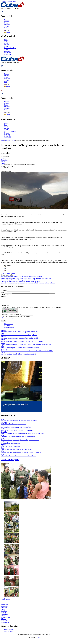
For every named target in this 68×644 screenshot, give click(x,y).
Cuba (6, 42)
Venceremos (4, 622)
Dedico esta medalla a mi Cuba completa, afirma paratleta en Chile (20, 339)
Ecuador (3, 158)
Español (7, 32)
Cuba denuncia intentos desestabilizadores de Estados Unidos (18, 438)
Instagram (7, 21)
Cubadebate (4, 609)
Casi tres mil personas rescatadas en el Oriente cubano (16, 428)
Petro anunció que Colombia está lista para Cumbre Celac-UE (18, 280)
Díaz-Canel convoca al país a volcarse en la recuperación (17, 432)
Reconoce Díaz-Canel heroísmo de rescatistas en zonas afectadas (19, 422)
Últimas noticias (9, 325)
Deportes (7, 45)
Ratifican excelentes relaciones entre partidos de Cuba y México (19, 336)
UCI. (39, 639)
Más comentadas (9, 328)
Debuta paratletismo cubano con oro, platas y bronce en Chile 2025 (20, 333)
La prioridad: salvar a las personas (10, 444)
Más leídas (7, 327)
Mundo (6, 43)
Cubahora (3, 620)
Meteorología (4, 606)
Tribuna (3, 611)
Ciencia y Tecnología (10, 48)
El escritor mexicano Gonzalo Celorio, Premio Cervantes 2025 (18, 355)
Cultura (6, 46)
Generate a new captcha (9, 319)
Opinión (7, 49)
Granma (3, 617)
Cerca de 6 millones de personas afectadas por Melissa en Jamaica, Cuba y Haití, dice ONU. (27, 352)
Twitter (6, 23)
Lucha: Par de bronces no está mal (10, 448)
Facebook (7, 25)
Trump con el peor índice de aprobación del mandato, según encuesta (20, 281)
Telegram (7, 26)
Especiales (7, 51)
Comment (4, 296)
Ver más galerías (5, 600)
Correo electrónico (6, 294)
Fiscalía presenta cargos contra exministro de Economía (16, 451)
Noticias (7, 141)
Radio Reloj (4, 612)
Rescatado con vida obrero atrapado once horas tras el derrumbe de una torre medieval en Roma (28, 283)
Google (13, 273)
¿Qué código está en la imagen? (12, 316)
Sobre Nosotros (9, 631)
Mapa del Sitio (8, 633)
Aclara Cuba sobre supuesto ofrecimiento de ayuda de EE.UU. (18, 457)
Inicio (6, 40)
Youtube (7, 20)
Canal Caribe (4, 607)
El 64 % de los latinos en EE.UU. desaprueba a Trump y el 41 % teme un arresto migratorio (26, 278)
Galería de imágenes (10, 461)
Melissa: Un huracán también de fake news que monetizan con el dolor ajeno (22, 435)
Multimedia (8, 53)
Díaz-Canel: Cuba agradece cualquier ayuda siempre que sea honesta (20, 441)
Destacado (4, 351)
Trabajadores (4, 615)
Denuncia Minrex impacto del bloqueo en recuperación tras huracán (20, 349)
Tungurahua (4, 160)
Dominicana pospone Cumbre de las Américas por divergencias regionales (22, 277)
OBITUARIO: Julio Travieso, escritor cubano (14, 425)
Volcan (3, 162)
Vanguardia (4, 614)
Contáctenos (8, 54)
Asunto (3, 292)
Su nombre (4, 291)
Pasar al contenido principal (9, 1)
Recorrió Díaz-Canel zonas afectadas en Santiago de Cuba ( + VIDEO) (21, 454)
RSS (5, 28)
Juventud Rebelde (6, 619)
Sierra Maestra (5, 623)
